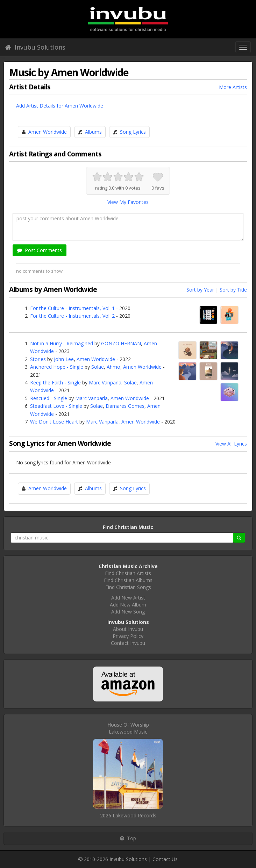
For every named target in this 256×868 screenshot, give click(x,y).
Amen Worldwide (48, 132)
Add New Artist (128, 598)
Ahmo (113, 367)
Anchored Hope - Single (57, 367)
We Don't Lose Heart (54, 422)
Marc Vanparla (105, 382)
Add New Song (128, 612)
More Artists (233, 87)
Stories (38, 359)
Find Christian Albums (128, 580)
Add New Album (128, 605)
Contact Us (165, 859)
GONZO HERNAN (121, 343)
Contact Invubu (128, 643)
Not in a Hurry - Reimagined (62, 343)
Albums (93, 132)
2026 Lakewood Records (128, 815)
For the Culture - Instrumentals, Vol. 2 (72, 316)
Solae (98, 367)
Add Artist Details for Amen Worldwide (60, 106)
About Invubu (128, 629)
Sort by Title (233, 290)
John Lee (64, 359)
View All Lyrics (231, 444)
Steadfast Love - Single (56, 406)
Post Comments (40, 250)
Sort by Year (200, 290)
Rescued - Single (49, 398)
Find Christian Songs (128, 587)
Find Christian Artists (128, 573)
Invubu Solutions (35, 47)
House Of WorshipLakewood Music (128, 728)
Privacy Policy (128, 636)
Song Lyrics (133, 132)
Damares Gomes (125, 406)
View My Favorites (128, 202)
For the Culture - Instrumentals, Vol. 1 (72, 308)
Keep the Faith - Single (55, 382)
